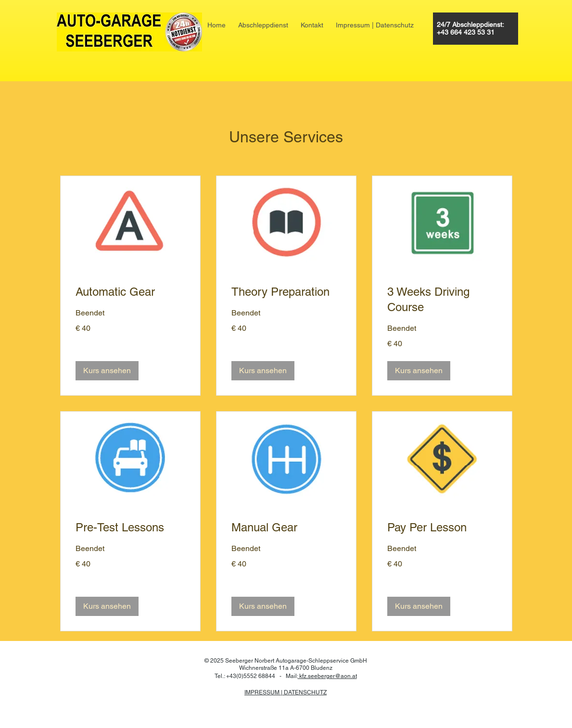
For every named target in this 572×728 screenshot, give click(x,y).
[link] (130, 292)
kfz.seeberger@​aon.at (327, 676)
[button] (107, 371)
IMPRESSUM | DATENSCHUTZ (286, 692)
